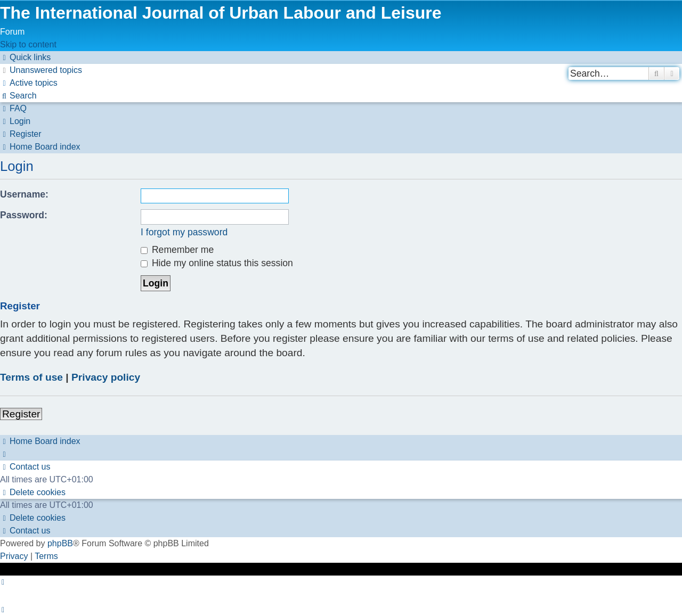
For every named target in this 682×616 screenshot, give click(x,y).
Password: (24, 215)
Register (21, 414)
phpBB (60, 543)
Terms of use (31, 377)
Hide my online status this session (217, 263)
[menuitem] (41, 70)
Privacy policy (106, 377)
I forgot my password (184, 232)
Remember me (177, 250)
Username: (24, 194)
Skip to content (28, 44)
